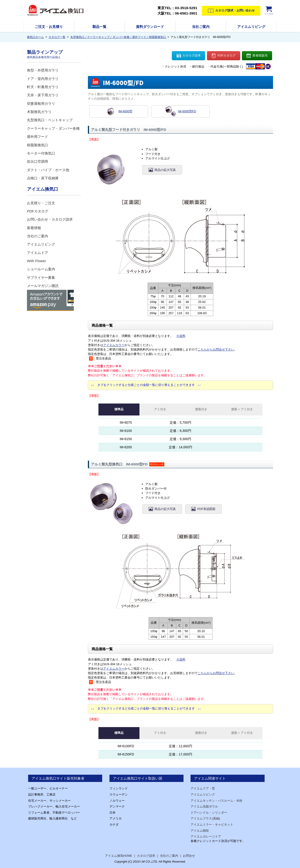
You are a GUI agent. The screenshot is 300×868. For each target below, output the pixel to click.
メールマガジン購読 (43, 286)
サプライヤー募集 (41, 277)
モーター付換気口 (41, 153)
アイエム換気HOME (119, 856)
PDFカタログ (223, 56)
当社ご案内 (201, 27)
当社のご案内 (37, 236)
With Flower (36, 261)
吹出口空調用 (37, 161)
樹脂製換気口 (37, 145)
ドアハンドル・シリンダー (209, 813)
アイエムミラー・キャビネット (212, 825)
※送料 (181, 336)
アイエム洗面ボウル (204, 806)
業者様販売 (257, 56)
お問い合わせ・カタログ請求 (50, 219)
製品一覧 (99, 27)
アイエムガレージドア (206, 836)
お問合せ (189, 856)
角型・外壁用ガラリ (43, 70)
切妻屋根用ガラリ (41, 104)
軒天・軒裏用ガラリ (43, 87)
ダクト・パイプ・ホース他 (48, 170)
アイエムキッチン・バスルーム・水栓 (216, 801)
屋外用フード (37, 137)
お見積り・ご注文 (41, 203)
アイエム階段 (200, 831)
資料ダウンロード (150, 27)
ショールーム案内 (41, 269)
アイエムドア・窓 (203, 788)
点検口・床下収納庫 (43, 178)
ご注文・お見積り (49, 27)
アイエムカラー (114, 345)
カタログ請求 (189, 56)
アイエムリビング (251, 27)
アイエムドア (37, 253)
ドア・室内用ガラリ (43, 79)
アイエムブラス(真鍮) (205, 818)
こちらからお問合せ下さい (216, 349)
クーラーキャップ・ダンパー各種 (53, 128)
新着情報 (34, 228)
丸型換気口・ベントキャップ (50, 120)
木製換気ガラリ (39, 112)
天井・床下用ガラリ (43, 95)
